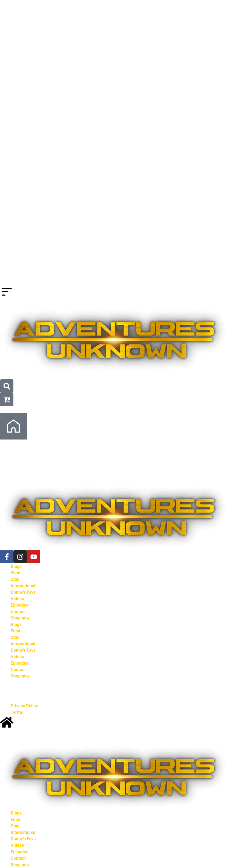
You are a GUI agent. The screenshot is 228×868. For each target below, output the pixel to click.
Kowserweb (134, 693)
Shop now (20, 622)
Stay (15, 583)
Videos (17, 602)
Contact (18, 615)
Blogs (16, 570)
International (23, 590)
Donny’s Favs (23, 596)
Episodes (19, 609)
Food (16, 577)
